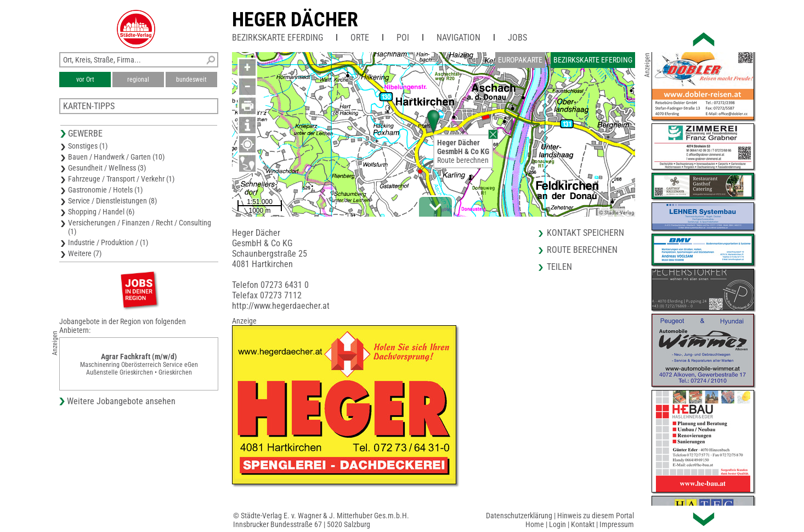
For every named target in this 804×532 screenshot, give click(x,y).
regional (138, 80)
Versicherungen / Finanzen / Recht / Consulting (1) (140, 227)
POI (403, 38)
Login (557, 524)
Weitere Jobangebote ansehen (121, 401)
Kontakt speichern (585, 233)
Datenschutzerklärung (519, 516)
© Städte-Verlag (616, 213)
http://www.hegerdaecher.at (281, 306)
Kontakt (583, 524)
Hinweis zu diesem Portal (596, 516)
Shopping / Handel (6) (101, 212)
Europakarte (520, 60)
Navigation (458, 38)
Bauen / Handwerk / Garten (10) (116, 157)
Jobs (517, 38)
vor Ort (85, 80)
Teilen (559, 267)
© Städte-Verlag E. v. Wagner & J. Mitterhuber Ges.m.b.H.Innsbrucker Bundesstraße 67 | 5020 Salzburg (321, 520)
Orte (360, 38)
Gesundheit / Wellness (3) (107, 168)
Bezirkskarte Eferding (278, 38)
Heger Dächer (295, 20)
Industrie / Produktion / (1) (108, 242)
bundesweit (191, 80)
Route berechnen (463, 160)
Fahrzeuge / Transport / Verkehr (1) (121, 179)
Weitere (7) (85, 253)
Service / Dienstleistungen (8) (112, 201)
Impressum (617, 524)
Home (535, 524)
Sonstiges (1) (88, 146)
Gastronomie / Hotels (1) (105, 190)
